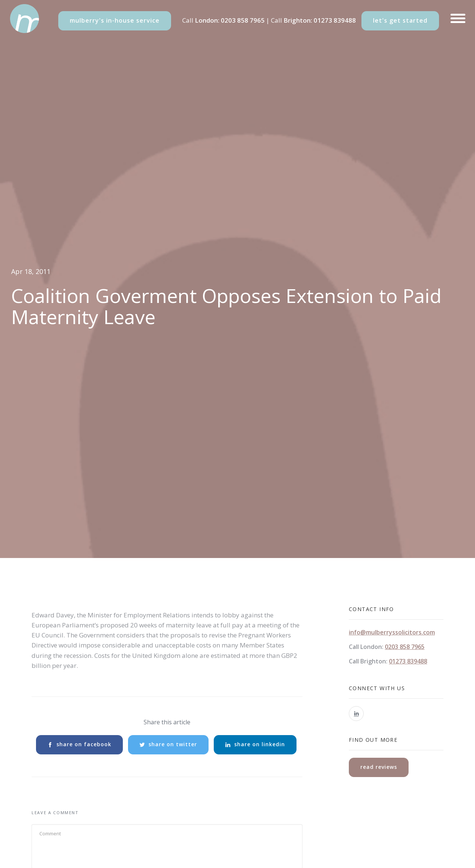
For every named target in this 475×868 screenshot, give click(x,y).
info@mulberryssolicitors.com (392, 632)
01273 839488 (335, 20)
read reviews (379, 767)
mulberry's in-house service (115, 20)
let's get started (400, 20)
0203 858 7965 (243, 20)
